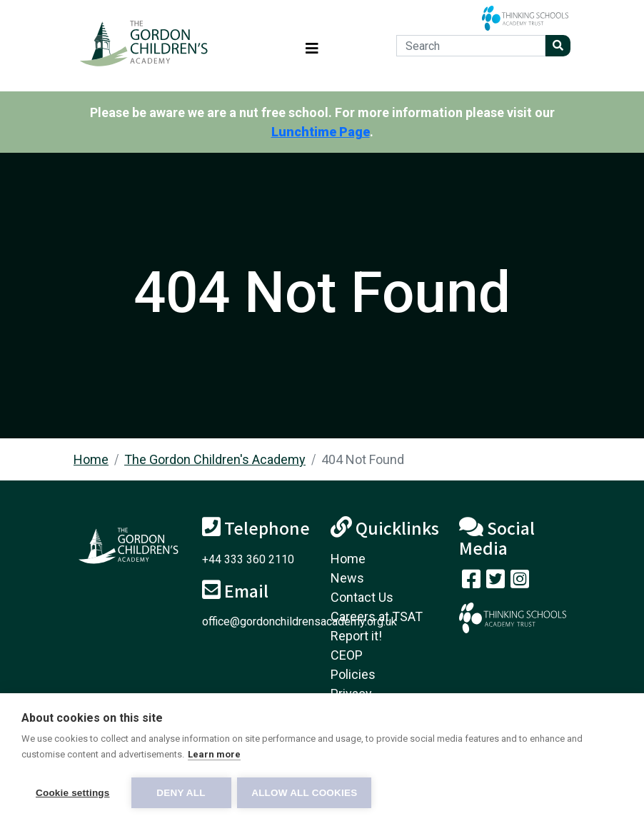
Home (91, 459)
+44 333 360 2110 (248, 559)
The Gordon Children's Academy (215, 459)
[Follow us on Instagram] (520, 582)
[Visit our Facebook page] (471, 582)
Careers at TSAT (377, 616)
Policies (353, 674)
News (347, 578)
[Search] (471, 46)
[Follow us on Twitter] (495, 582)
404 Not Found (363, 459)
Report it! (356, 636)
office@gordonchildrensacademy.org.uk (300, 621)
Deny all (181, 793)
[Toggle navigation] (312, 46)
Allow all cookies (306, 793)
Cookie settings (73, 793)
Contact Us (362, 597)
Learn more (214, 755)
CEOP (347, 655)
